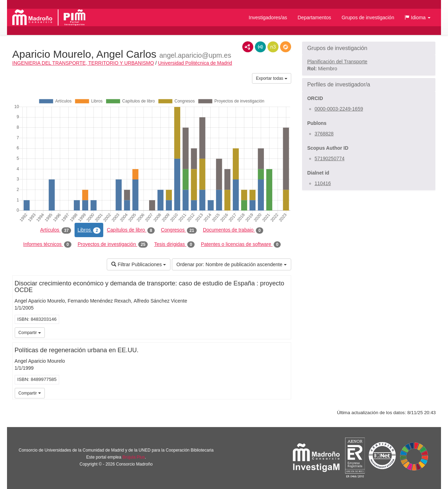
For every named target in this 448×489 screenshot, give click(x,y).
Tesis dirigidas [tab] (174, 244)
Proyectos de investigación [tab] (113, 244)
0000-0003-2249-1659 (339, 109)
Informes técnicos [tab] (47, 244)
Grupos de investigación (368, 17)
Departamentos (314, 17)
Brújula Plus (134, 457)
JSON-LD (260, 47)
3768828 (324, 134)
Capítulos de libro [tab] (131, 230)
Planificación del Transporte (337, 62)
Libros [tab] (89, 230)
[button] (418, 17)
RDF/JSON (286, 47)
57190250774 (330, 158)
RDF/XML (248, 47)
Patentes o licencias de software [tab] (241, 244)
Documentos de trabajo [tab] (233, 230)
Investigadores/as (268, 17)
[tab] (369, 48)
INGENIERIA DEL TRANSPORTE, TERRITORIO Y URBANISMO (83, 63)
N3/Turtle (273, 47)
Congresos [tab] (179, 230)
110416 (323, 183)
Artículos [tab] (56, 230)
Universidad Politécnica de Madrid (195, 63)
